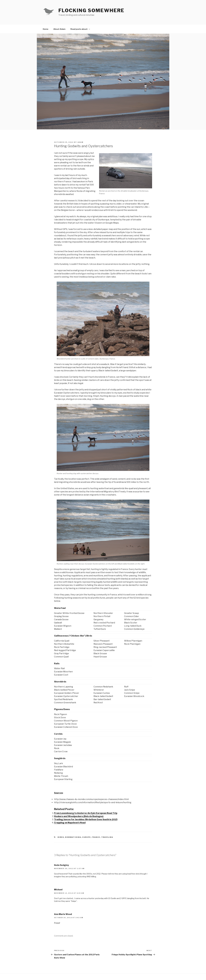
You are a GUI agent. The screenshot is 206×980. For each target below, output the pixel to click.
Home (46, 29)
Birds (61, 837)
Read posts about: (80, 29)
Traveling (107, 837)
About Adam (59, 29)
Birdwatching (73, 837)
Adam (80, 142)
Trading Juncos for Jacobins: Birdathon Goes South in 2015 (86, 819)
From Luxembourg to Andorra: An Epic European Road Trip (86, 813)
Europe (87, 837)
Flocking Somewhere (91, 10)
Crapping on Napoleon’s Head (70, 823)
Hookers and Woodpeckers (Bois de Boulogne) (79, 816)
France (96, 837)
